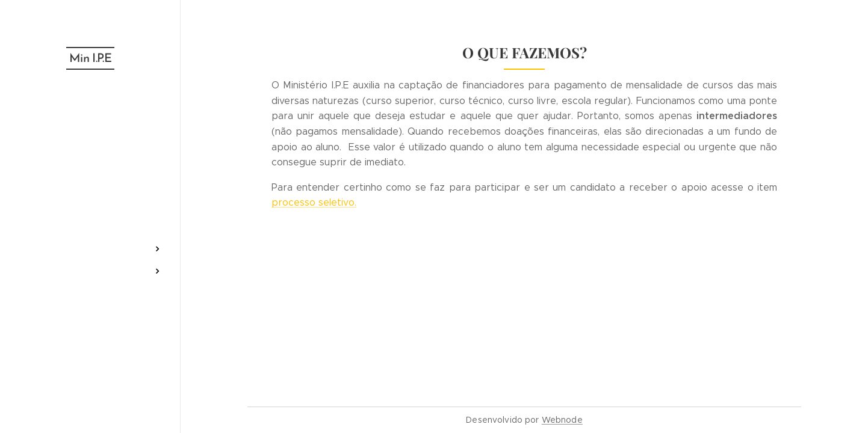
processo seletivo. (314, 202)
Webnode (562, 420)
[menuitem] (90, 124)
